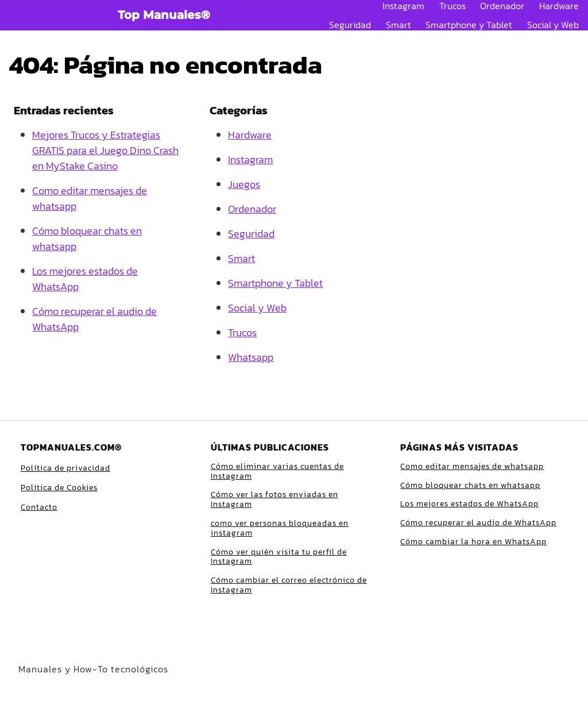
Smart (399, 25)
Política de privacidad (65, 468)
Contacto (39, 507)
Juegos (244, 184)
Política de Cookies (59, 488)
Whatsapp (251, 357)
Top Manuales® (164, 15)
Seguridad (350, 25)
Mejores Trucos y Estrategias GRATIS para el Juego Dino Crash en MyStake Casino (105, 150)
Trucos (452, 6)
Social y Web (553, 25)
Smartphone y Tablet (469, 25)
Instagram (403, 6)
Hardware (559, 6)
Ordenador (502, 6)
